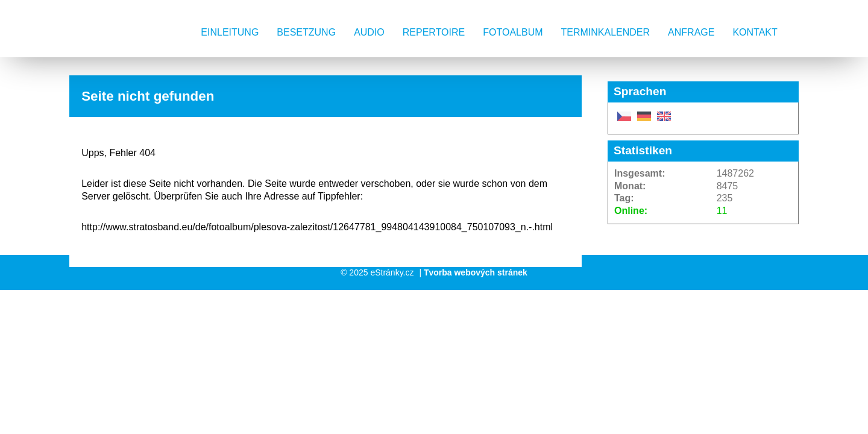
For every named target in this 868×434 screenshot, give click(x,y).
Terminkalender (606, 32)
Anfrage (691, 32)
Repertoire (434, 32)
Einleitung (230, 32)
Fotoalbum (513, 32)
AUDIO (369, 32)
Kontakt (755, 32)
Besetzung (306, 32)
